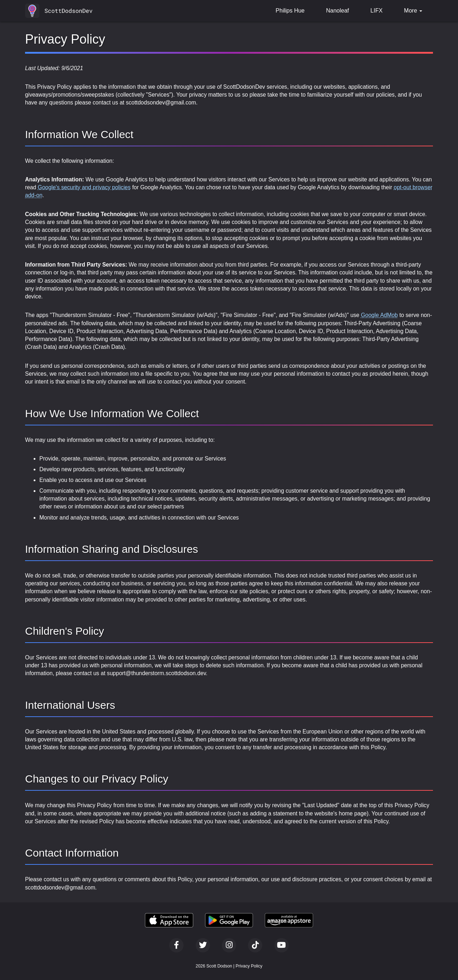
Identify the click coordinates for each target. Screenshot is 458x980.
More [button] (413, 11)
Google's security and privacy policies (84, 187)
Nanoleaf (337, 11)
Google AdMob (379, 315)
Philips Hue (290, 11)
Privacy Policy (249, 966)
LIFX (376, 11)
